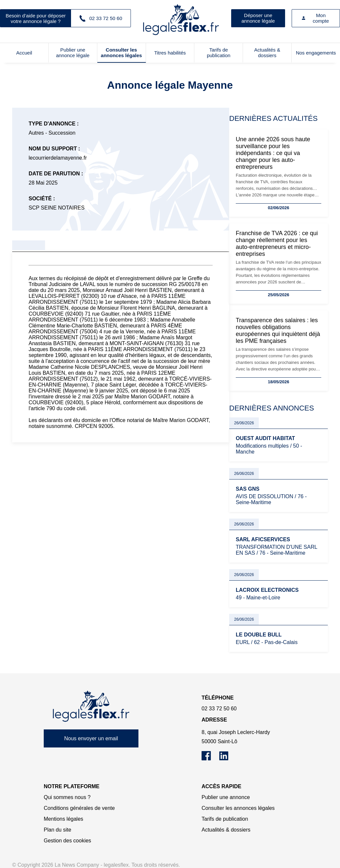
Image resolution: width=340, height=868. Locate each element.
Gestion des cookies (67, 841)
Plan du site (58, 830)
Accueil (24, 53)
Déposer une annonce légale (258, 18)
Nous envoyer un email (91, 738)
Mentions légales (63, 819)
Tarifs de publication (219, 53)
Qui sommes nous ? (67, 797)
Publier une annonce (226, 797)
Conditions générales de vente (79, 808)
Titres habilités (170, 53)
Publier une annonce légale (73, 53)
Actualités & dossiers (267, 53)
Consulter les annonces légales (121, 53)
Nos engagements (316, 53)
